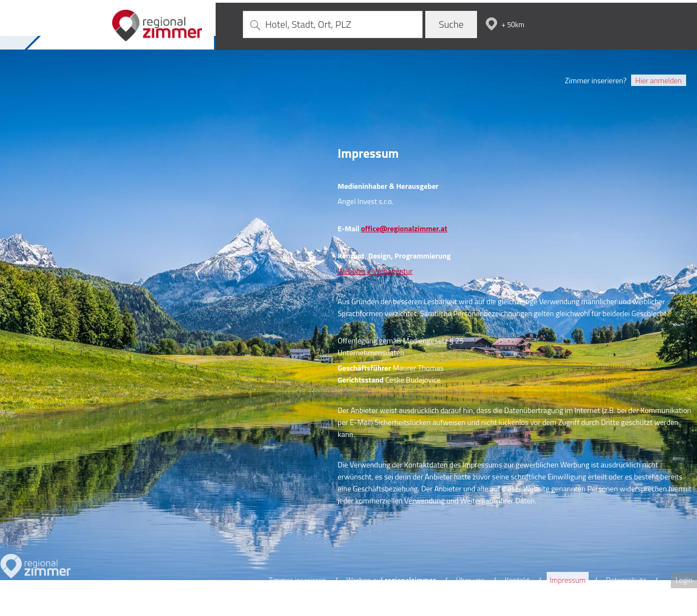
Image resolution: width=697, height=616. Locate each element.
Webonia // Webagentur (375, 271)
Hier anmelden (659, 80)
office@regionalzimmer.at (404, 228)
